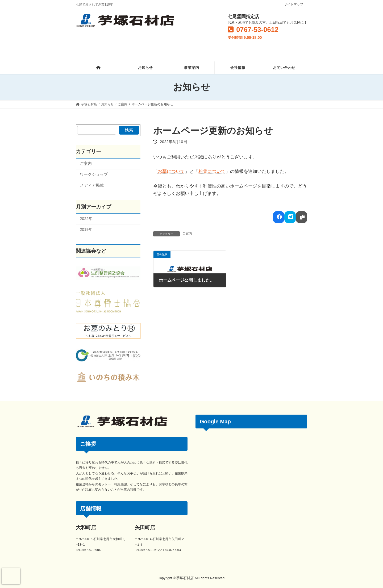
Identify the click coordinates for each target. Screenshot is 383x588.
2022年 (86, 219)
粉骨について (212, 171)
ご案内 (187, 233)
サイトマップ (294, 4)
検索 (129, 130)
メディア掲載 (92, 185)
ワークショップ (94, 174)
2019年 (86, 230)
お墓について (171, 171)
